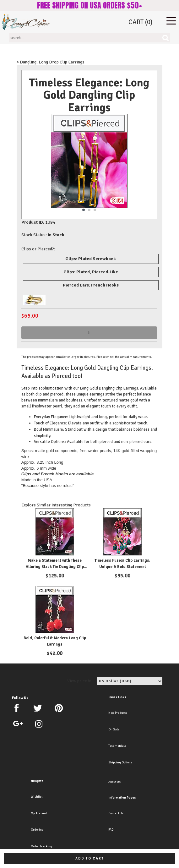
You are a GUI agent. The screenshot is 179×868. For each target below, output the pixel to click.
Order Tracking (41, 846)
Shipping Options (120, 762)
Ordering (37, 830)
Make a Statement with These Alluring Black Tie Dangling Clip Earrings (55, 567)
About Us (114, 782)
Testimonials (117, 746)
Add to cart (90, 858)
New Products (118, 713)
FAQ (111, 830)
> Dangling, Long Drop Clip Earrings (51, 62)
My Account (39, 813)
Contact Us (116, 813)
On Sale (114, 729)
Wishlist (37, 797)
